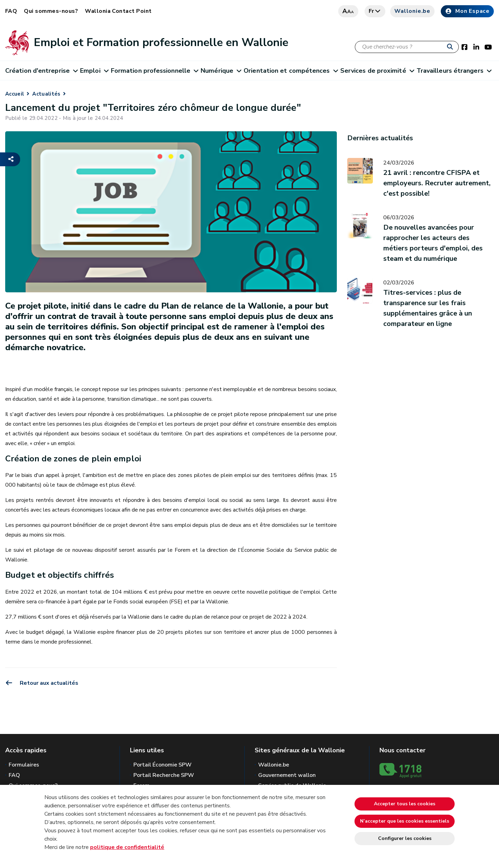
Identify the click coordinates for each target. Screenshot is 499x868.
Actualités (46, 94)
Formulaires (24, 765)
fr (375, 11)
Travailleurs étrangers (454, 71)
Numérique (221, 71)
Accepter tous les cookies (405, 804)
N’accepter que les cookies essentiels (405, 821)
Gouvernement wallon (287, 775)
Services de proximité (377, 71)
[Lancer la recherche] (452, 47)
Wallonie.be (412, 11)
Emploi (94, 71)
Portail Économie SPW (163, 765)
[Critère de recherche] (407, 47)
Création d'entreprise (41, 71)
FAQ (11, 11)
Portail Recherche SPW (164, 775)
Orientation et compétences (291, 71)
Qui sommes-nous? (51, 11)
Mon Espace (467, 11)
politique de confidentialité (127, 847)
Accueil (15, 94)
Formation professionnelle (155, 71)
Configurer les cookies (405, 838)
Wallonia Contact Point (118, 11)
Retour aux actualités (42, 683)
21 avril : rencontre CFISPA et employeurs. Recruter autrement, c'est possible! (437, 183)
